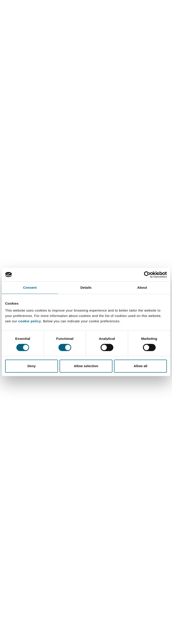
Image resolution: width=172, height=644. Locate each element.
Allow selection (86, 366)
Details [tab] (86, 287)
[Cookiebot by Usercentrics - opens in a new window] (147, 275)
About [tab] (142, 287)
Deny (31, 366)
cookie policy (30, 321)
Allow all (141, 366)
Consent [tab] (30, 287)
